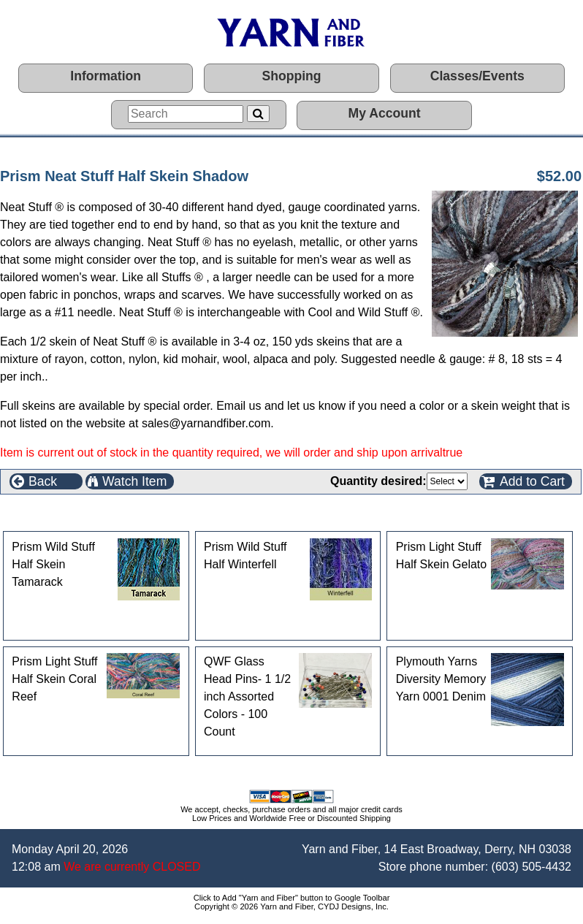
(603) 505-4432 (531, 867)
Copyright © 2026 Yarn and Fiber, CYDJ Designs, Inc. (291, 906)
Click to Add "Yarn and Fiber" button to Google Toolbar (292, 898)
